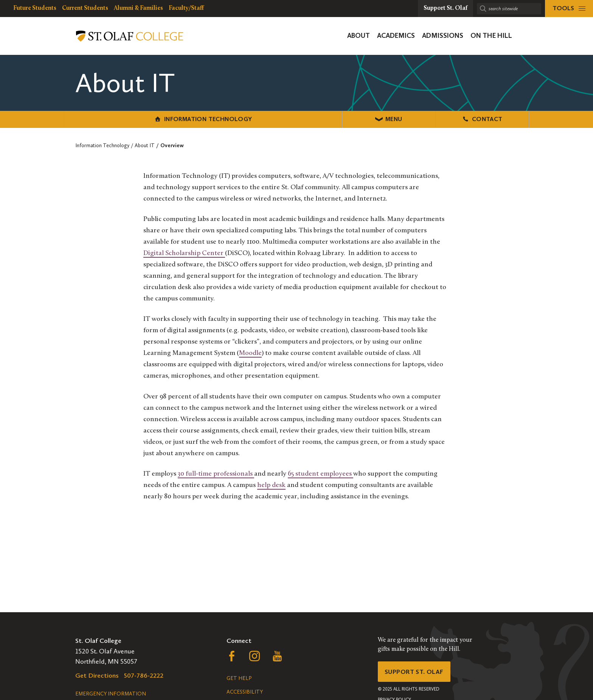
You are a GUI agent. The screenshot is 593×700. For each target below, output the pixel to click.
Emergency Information (111, 694)
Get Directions (97, 675)
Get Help (239, 678)
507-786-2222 (144, 675)
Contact (451, 119)
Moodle (250, 352)
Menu (297, 119)
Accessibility (245, 692)
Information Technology (142, 119)
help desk (271, 485)
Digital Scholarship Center (184, 253)
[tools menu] (569, 9)
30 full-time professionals (216, 473)
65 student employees (321, 473)
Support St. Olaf (416, 672)
